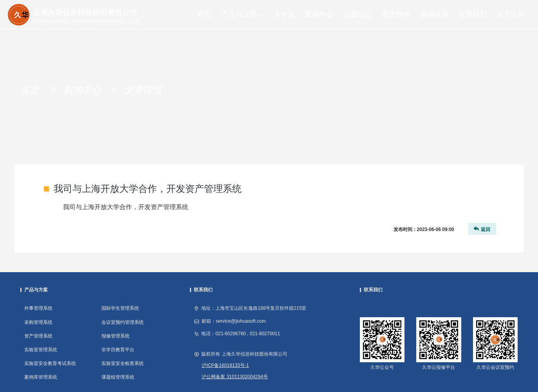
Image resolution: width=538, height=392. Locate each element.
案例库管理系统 (41, 377)
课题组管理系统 (118, 377)
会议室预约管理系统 (123, 322)
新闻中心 (319, 14)
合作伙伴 (396, 14)
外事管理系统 (38, 308)
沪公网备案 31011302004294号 (235, 377)
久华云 (284, 14)
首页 (204, 14)
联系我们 (473, 14)
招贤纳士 (357, 14)
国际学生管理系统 (120, 308)
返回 (481, 229)
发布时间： (424, 229)
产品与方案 (245, 14)
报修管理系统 (116, 336)
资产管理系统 (38, 336)
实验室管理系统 (41, 350)
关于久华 (511, 14)
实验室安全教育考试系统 (50, 363)
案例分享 (434, 14)
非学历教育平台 (118, 350)
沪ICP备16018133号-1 (225, 365)
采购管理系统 (38, 322)
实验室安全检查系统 (123, 363)
